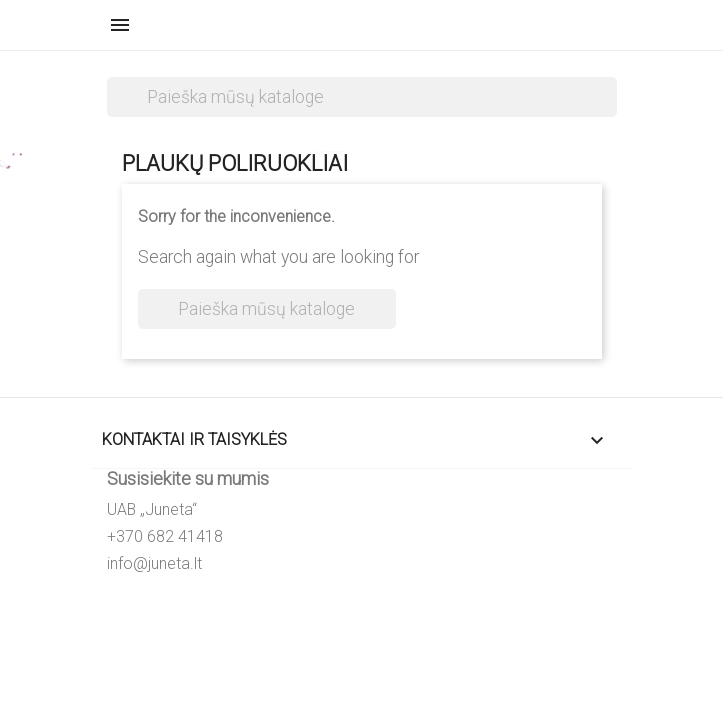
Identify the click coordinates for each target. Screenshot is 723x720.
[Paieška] (362, 97)
